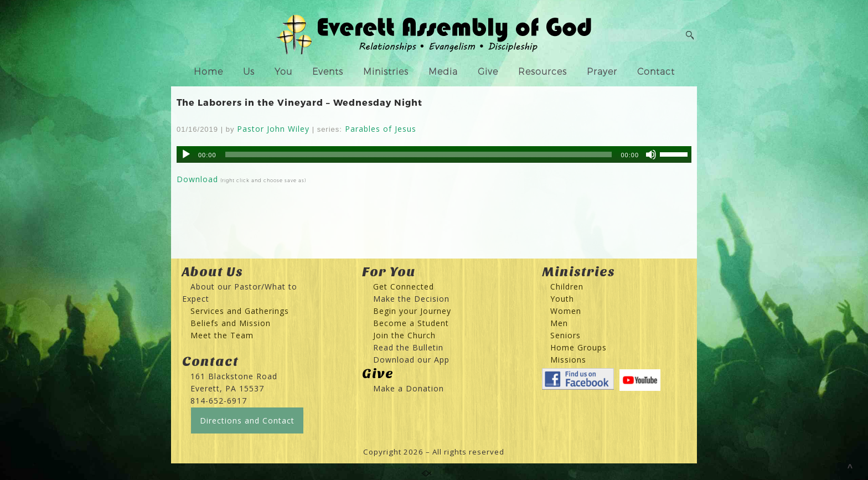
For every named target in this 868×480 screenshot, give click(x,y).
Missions (568, 360)
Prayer (602, 72)
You (283, 72)
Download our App (411, 360)
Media (443, 72)
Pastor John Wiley (273, 129)
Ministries (386, 72)
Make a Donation (409, 388)
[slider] (419, 154)
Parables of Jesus (381, 129)
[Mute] (651, 154)
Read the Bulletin (408, 347)
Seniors (565, 335)
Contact (656, 72)
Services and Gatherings (240, 311)
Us (249, 72)
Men (559, 323)
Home (208, 72)
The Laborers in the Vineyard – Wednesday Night (299, 102)
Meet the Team (222, 335)
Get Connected (402, 287)
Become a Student (411, 323)
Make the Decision (411, 299)
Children (567, 287)
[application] (434, 154)
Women (566, 311)
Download (197, 179)
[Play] (186, 154)
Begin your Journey (408, 311)
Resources (542, 72)
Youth (562, 299)
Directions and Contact (247, 420)
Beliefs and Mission (231, 323)
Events (328, 72)
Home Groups (578, 347)
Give (488, 72)
